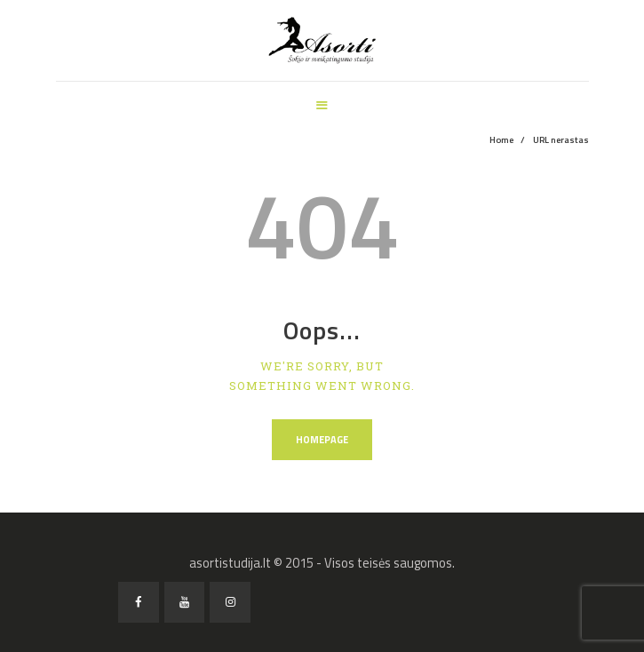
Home (501, 140)
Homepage (322, 440)
